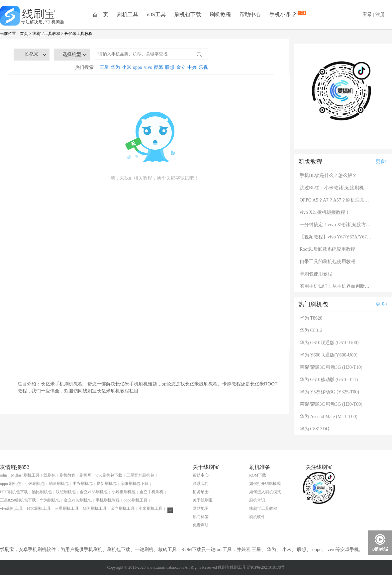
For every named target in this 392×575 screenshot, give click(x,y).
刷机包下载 (188, 14)
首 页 (100, 14)
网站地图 (201, 508)
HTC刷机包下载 (14, 492)
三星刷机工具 (67, 508)
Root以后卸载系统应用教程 (327, 249)
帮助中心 (250, 14)
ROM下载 (258, 475)
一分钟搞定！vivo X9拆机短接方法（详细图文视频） (336, 225)
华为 (115, 67)
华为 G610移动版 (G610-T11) (329, 380)
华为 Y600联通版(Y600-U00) (329, 355)
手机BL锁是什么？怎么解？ (328, 175)
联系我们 (201, 484)
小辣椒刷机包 (124, 492)
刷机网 (85, 475)
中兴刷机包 (83, 484)
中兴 (192, 67)
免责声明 (201, 525)
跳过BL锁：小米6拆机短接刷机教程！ (336, 188)
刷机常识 (257, 500)
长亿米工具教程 (78, 34)
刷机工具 (128, 14)
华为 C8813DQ (314, 429)
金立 (181, 67)
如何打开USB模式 (265, 484)
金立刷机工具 (123, 508)
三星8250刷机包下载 (18, 500)
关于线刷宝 (203, 500)
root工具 (224, 550)
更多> (382, 161)
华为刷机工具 (95, 508)
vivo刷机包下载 (109, 475)
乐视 (203, 67)
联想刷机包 (66, 492)
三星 (104, 67)
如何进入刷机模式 (265, 492)
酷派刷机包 (59, 484)
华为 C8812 (311, 330)
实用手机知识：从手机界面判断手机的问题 (336, 286)
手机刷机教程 (108, 500)
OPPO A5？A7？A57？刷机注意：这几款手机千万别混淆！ (336, 200)
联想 (170, 67)
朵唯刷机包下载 (135, 484)
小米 (127, 67)
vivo (148, 67)
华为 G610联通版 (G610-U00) (329, 343)
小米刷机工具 (150, 508)
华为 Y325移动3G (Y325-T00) (329, 392)
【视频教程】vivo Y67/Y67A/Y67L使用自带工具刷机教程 (336, 237)
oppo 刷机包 (10, 484)
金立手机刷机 (151, 492)
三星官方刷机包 (140, 475)
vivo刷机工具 (11, 508)
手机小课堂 (283, 14)
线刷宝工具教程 (46, 34)
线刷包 (49, 475)
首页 (24, 34)
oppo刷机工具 (136, 500)
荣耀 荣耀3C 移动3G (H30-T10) (331, 367)
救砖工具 (167, 550)
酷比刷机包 (42, 492)
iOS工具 (156, 14)
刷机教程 (220, 14)
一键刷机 (144, 550)
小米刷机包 (35, 484)
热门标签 (201, 517)
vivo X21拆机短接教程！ (325, 212)
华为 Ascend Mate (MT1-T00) (329, 417)
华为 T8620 (311, 318)
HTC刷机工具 (39, 508)
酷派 (159, 67)
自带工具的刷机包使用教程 (328, 262)
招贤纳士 (201, 492)
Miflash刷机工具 (25, 475)
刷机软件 (257, 517)
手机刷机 (93, 550)
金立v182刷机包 (78, 500)
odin (3, 475)
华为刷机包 (50, 500)
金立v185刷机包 (94, 492)
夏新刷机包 (107, 484)
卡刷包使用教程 (316, 274)
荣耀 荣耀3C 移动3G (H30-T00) (331, 404)
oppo (138, 67)
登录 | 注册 (374, 14)
